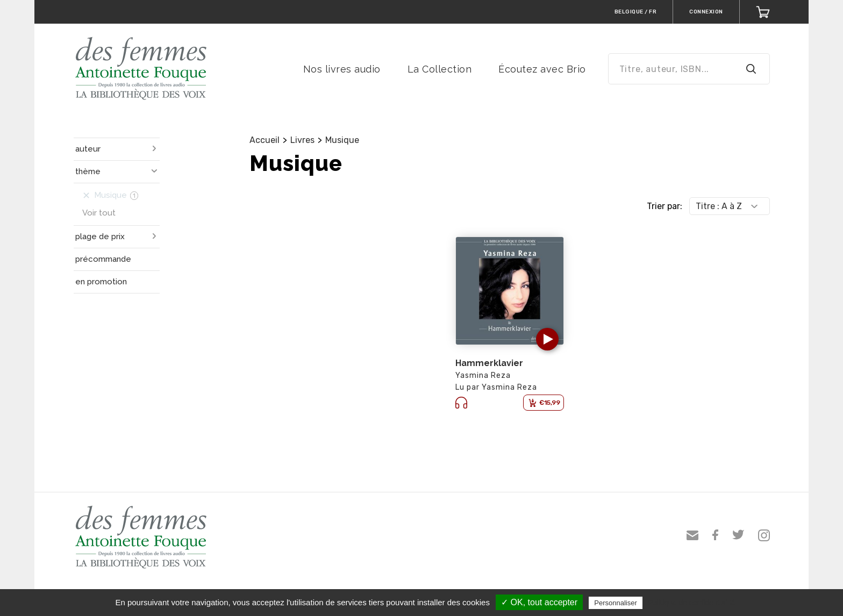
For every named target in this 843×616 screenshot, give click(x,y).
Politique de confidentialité (692, 603)
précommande (103, 259)
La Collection (440, 69)
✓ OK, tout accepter (539, 602)
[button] (547, 339)
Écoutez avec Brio (542, 69)
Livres (302, 140)
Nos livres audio (342, 69)
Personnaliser (616, 603)
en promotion (101, 282)
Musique (342, 140)
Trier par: (665, 206)
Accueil (265, 140)
